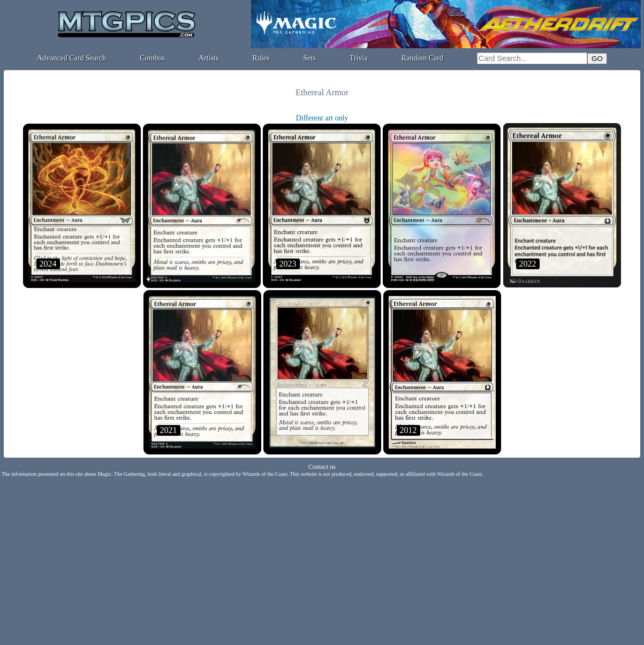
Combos (152, 58)
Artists (209, 58)
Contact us (322, 467)
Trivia (359, 58)
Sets (310, 58)
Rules (261, 58)
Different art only (322, 118)
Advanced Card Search (71, 58)
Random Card (422, 58)
